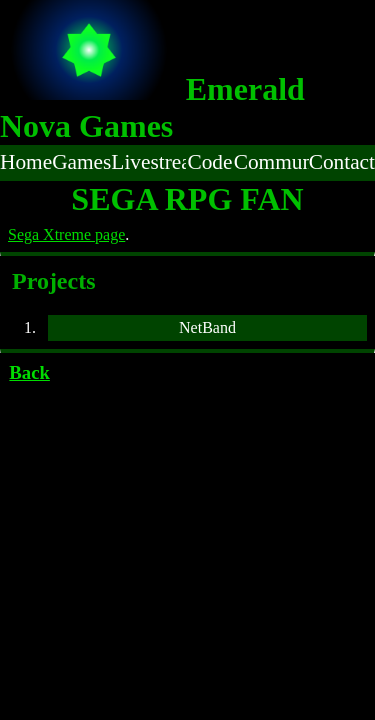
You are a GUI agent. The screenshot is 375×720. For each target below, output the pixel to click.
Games (81, 162)
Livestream (148, 162)
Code (209, 162)
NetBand (207, 327)
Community (271, 162)
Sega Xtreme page (66, 234)
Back (29, 372)
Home (26, 162)
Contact (342, 162)
